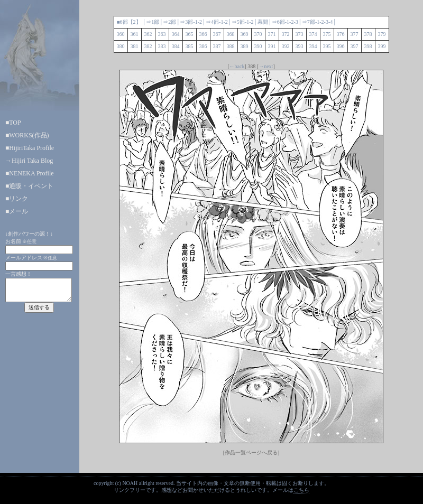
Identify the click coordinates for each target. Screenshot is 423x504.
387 (217, 46)
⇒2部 (169, 22)
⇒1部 (153, 22)
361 (135, 34)
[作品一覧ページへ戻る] (251, 452)
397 (355, 46)
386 (203, 46)
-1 (195, 22)
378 (368, 34)
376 (341, 34)
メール (19, 211)
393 (300, 46)
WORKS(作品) (29, 135)
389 (245, 46)
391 (272, 46)
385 (190, 46)
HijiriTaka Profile (31, 148)
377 (355, 34)
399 (382, 46)
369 (245, 34)
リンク (19, 199)
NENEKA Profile (31, 173)
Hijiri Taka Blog (32, 161)
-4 (330, 22)
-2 (200, 22)
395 (327, 46)
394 (313, 46)
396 (341, 46)
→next (266, 66)
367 (217, 34)
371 (272, 34)
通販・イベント (31, 186)
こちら (301, 490)
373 (300, 34)
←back (237, 66)
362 (148, 34)
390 (258, 46)
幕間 (263, 22)
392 (286, 46)
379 (382, 34)
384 (176, 46)
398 (368, 46)
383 (162, 46)
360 (121, 34)
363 (162, 34)
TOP (15, 123)
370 (258, 34)
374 (313, 34)
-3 (296, 22)
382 (148, 46)
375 (327, 34)
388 (231, 46)
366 (203, 34)
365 (190, 34)
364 (176, 34)
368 (231, 34)
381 (135, 46)
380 (121, 46)
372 (286, 34)
